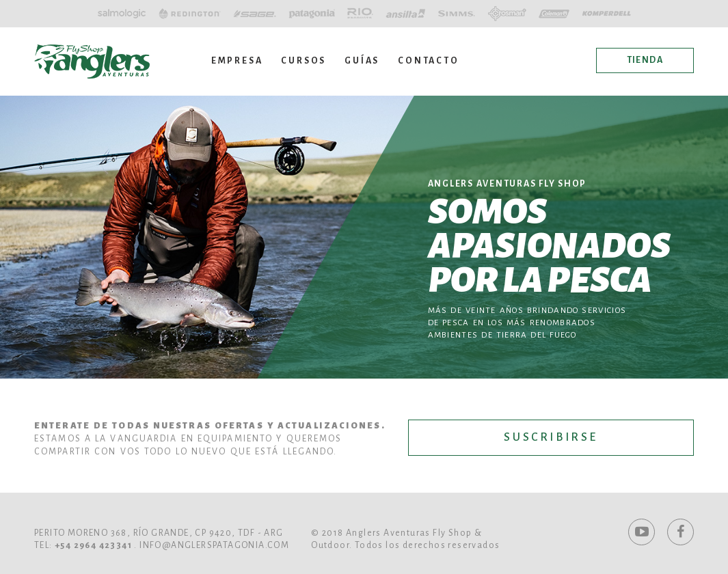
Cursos (304, 61)
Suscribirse (551, 437)
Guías (362, 61)
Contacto (428, 61)
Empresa (237, 61)
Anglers (92, 61)
